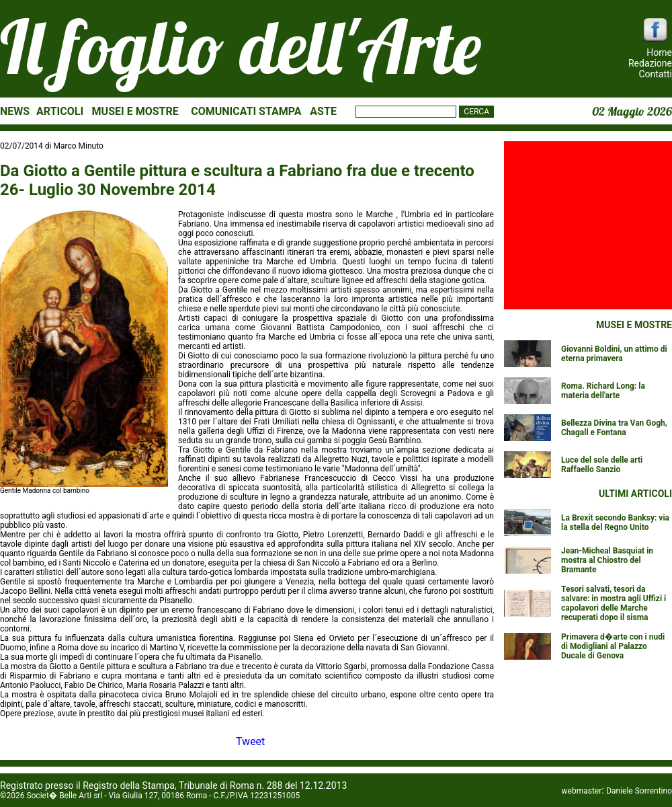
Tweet (250, 741)
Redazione (650, 63)
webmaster (582, 791)
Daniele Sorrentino (639, 791)
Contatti (655, 74)
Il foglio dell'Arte (241, 46)
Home (659, 52)
